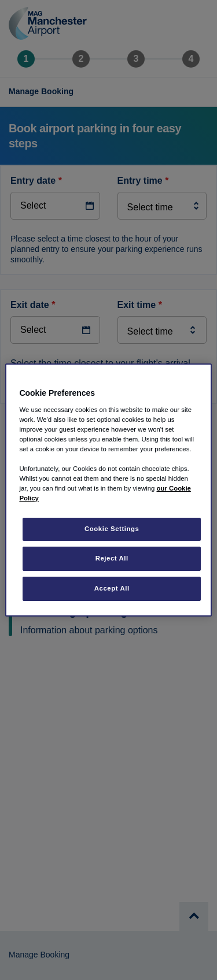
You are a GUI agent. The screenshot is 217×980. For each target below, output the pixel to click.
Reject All (112, 558)
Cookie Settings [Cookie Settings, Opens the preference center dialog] (112, 529)
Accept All (112, 588)
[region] (108, 490)
